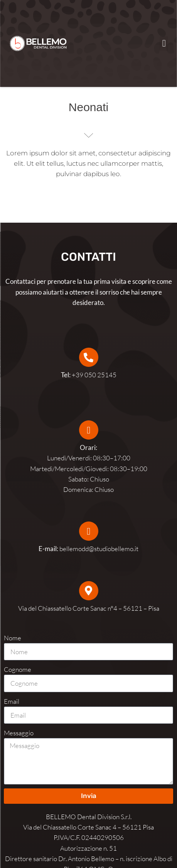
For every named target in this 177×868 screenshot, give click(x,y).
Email (12, 701)
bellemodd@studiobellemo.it (99, 549)
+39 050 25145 (89, 375)
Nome (13, 638)
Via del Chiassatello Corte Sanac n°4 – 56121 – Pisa (89, 608)
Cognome (18, 669)
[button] (164, 43)
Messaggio (19, 733)
